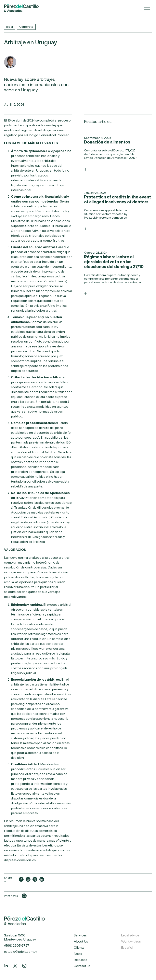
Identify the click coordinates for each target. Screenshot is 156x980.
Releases (80, 960)
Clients (79, 947)
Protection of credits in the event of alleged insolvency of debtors (118, 199)
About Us (81, 941)
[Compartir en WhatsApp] (28, 879)
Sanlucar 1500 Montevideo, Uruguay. (20, 937)
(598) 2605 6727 (17, 945)
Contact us (82, 966)
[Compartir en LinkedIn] (42, 879)
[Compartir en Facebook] (21, 879)
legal (10, 27)
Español (127, 947)
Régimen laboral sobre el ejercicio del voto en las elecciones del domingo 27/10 (114, 262)
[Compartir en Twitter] (35, 879)
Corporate (26, 27)
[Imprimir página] (24, 896)
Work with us (131, 941)
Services (80, 935)
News (78, 954)
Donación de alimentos (107, 142)
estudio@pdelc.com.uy (21, 952)
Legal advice (130, 935)
